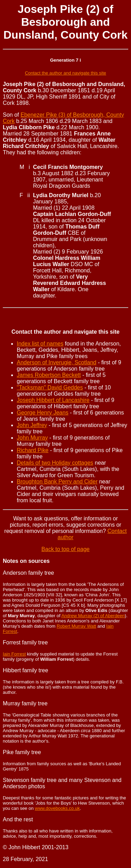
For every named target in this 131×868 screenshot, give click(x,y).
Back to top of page (66, 549)
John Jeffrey (32, 425)
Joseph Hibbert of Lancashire (53, 400)
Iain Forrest (14, 654)
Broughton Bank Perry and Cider (57, 482)
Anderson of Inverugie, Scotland (57, 362)
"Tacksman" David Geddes (50, 387)
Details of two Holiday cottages (55, 463)
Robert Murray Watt (76, 626)
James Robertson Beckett (49, 375)
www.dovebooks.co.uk (57, 808)
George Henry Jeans (43, 413)
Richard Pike (33, 450)
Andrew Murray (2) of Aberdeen (93, 616)
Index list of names (40, 344)
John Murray (32, 438)
